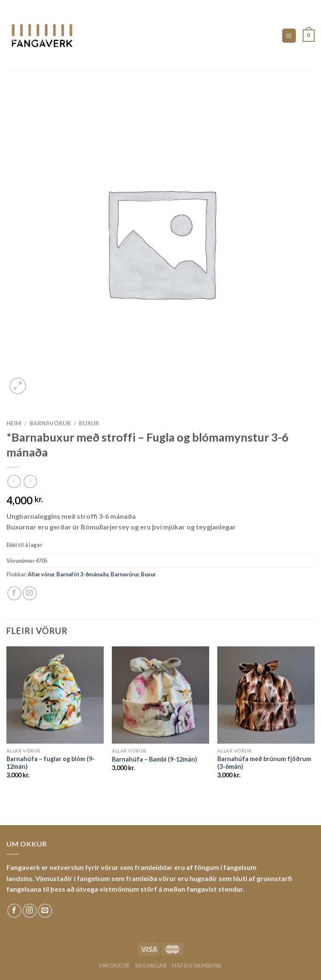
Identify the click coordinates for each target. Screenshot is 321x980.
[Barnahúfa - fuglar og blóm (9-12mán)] (55, 695)
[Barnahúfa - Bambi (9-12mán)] (160, 695)
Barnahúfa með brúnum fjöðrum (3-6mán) (264, 763)
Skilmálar (151, 966)
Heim (14, 423)
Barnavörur (50, 423)
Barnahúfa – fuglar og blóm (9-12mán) (51, 763)
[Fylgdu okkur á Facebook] (14, 911)
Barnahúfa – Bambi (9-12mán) (155, 759)
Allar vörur (41, 574)
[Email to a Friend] (30, 593)
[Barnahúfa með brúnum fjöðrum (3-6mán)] (266, 695)
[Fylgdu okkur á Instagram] (30, 911)
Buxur (89, 423)
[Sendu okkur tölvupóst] (45, 911)
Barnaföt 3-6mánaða (82, 574)
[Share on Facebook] (14, 593)
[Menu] (289, 36)
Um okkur (114, 966)
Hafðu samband (197, 966)
